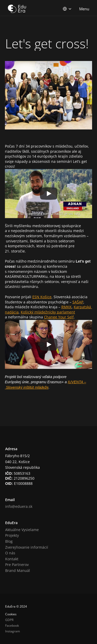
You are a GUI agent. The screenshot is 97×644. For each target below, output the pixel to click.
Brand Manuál (18, 570)
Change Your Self (59, 317)
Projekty (12, 535)
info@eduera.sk (19, 506)
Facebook (12, 626)
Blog (9, 541)
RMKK (66, 307)
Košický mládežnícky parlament (48, 312)
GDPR (9, 620)
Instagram (13, 631)
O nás (10, 553)
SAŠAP (78, 302)
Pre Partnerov (17, 565)
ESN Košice (42, 297)
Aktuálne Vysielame (22, 530)
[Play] (49, 194)
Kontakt (12, 559)
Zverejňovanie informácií (27, 547)
